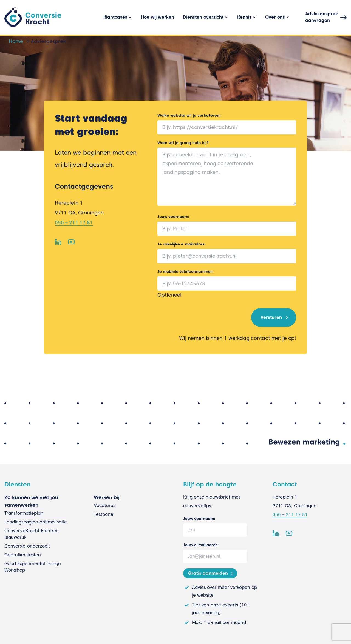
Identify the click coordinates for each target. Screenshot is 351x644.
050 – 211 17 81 (74, 223)
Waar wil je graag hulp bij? (183, 143)
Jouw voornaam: (173, 217)
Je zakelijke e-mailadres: (181, 244)
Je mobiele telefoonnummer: (185, 271)
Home (16, 41)
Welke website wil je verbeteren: (189, 115)
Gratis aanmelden (208, 573)
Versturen (271, 317)
